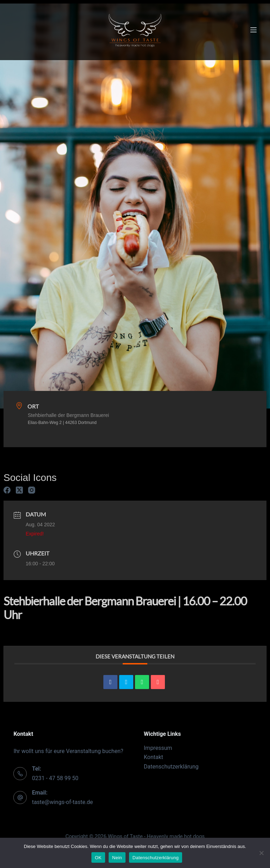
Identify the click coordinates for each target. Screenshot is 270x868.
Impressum (158, 748)
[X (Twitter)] (19, 490)
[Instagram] (32, 490)
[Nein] (261, 853)
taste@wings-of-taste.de (62, 802)
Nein (117, 858)
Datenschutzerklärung (171, 767)
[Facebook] (7, 490)
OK (98, 858)
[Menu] (253, 30)
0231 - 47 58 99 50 (55, 778)
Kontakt (153, 757)
